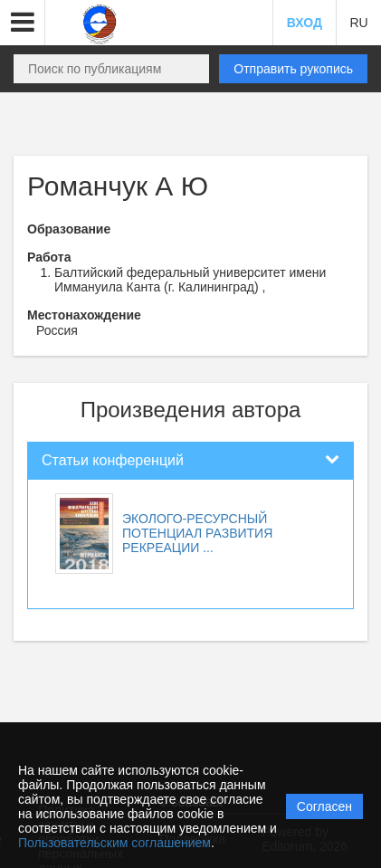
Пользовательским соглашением (114, 843)
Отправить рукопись (293, 69)
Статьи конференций (113, 460)
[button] (23, 23)
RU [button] (358, 23)
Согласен (324, 806)
